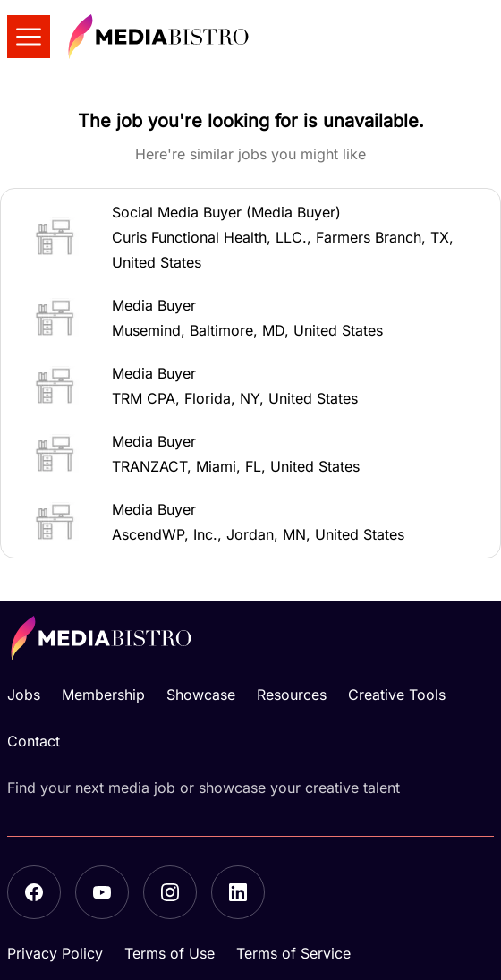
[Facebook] (34, 892)
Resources (292, 695)
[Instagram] (170, 892)
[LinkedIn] (238, 892)
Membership (103, 695)
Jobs (24, 695)
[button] (250, 237)
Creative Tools (397, 695)
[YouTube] (102, 892)
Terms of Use (170, 953)
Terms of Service (293, 953)
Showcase (201, 695)
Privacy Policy (55, 953)
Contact (34, 741)
